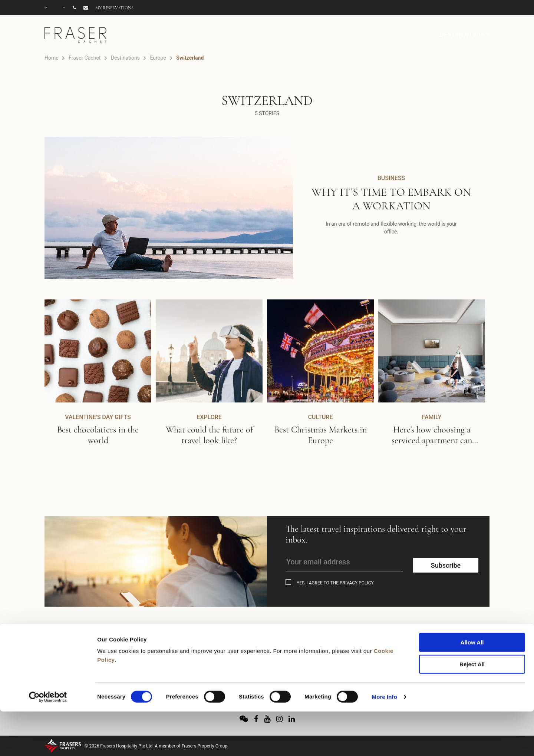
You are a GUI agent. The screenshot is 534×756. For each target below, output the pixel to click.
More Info (385, 654)
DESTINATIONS (464, 34)
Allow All (472, 599)
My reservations (114, 8)
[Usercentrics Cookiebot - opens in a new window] (48, 654)
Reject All (472, 621)
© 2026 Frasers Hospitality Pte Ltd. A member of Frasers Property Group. (156, 746)
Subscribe (446, 565)
